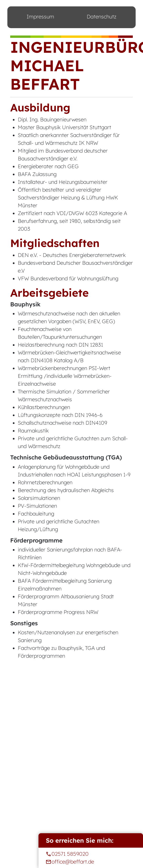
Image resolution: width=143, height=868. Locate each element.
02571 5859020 (91, 854)
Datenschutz (102, 17)
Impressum (40, 17)
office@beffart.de (91, 862)
